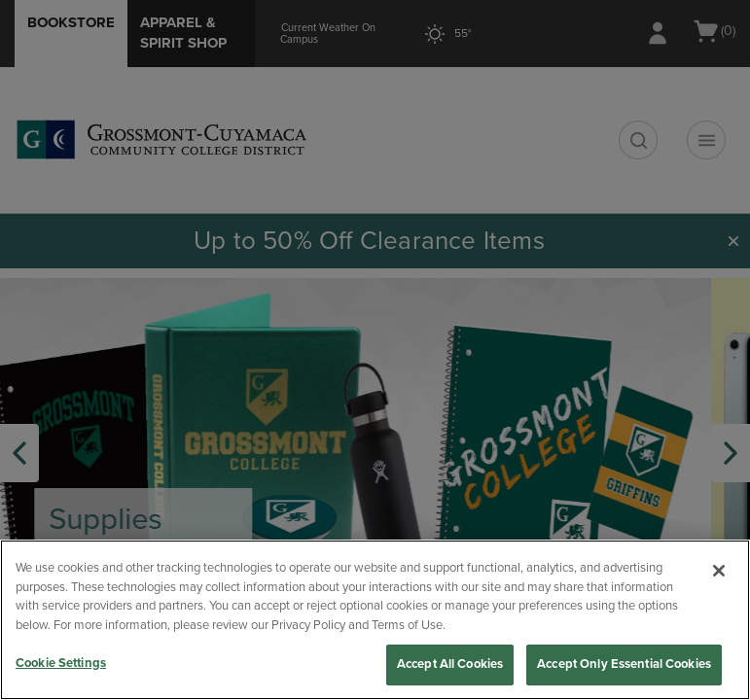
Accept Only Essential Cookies (624, 664)
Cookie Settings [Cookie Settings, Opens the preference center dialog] (61, 663)
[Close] (719, 571)
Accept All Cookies (450, 664)
